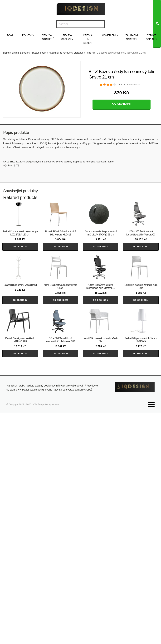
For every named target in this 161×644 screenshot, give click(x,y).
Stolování (79, 53)
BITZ (17, 166)
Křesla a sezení (88, 39)
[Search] (157, 24)
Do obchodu (122, 104)
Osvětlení (109, 35)
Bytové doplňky (151, 37)
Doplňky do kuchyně (61, 53)
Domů (11, 35)
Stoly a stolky (47, 37)
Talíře (88, 53)
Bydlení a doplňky (21, 53)
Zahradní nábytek (132, 37)
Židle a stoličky (67, 37)
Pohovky (28, 35)
